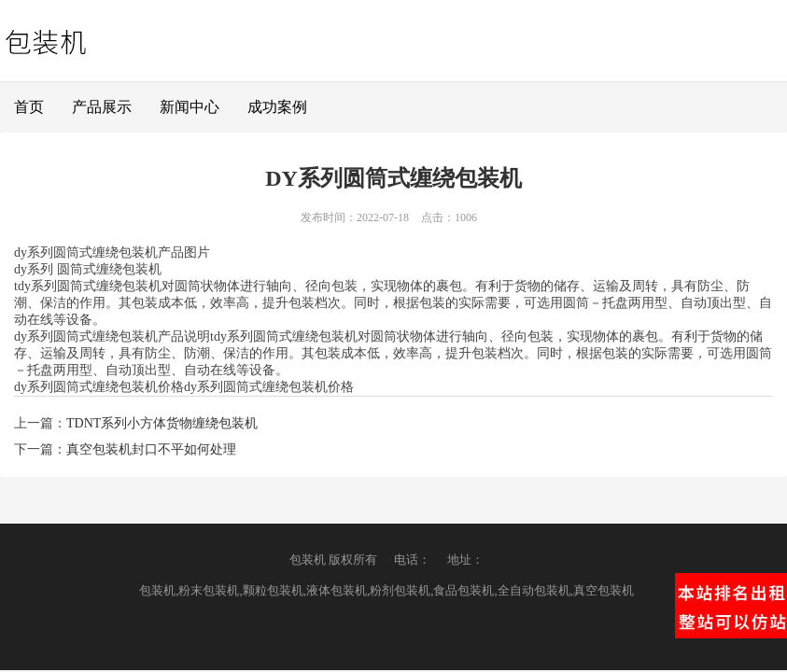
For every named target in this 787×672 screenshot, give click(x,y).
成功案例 (277, 107)
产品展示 (102, 107)
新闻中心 (190, 107)
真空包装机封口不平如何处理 (151, 449)
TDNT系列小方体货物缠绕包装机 (162, 423)
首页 (29, 107)
